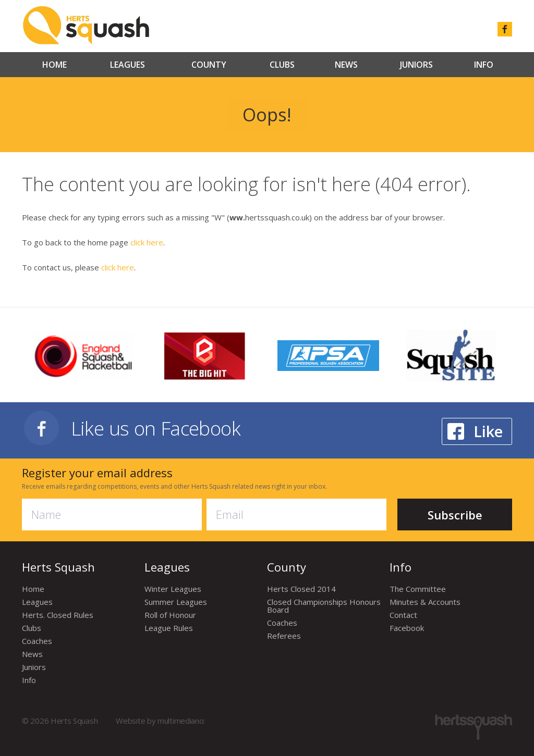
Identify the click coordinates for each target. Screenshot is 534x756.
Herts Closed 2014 (301, 589)
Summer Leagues (176, 602)
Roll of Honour (170, 615)
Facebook (407, 628)
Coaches (37, 641)
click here (147, 242)
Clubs (282, 65)
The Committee (418, 589)
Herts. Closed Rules (58, 615)
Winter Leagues (173, 589)
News (346, 65)
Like (488, 431)
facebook (505, 29)
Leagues (128, 65)
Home (54, 65)
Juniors (416, 65)
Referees (284, 636)
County (209, 65)
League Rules (169, 628)
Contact (403, 615)
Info (484, 65)
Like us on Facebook (156, 428)
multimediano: (181, 721)
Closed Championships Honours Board (324, 606)
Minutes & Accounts (425, 602)
